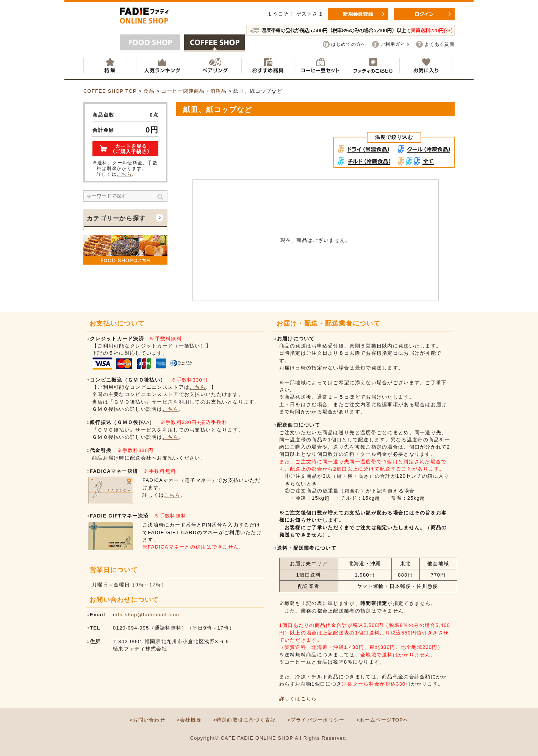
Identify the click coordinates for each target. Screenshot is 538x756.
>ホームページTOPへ (382, 720)
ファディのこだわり (373, 65)
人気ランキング (162, 65)
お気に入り (426, 65)
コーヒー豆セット (320, 65)
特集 (110, 65)
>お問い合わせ (147, 720)
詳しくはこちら (298, 699)
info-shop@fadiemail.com (146, 615)
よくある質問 (439, 44)
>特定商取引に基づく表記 (244, 720)
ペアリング (215, 65)
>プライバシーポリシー (316, 720)
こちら (124, 174)
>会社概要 (189, 720)
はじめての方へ (349, 44)
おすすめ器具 (268, 65)
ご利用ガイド (396, 44)
